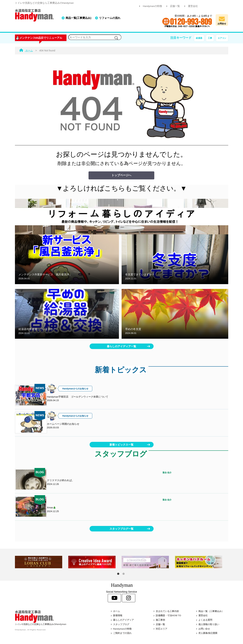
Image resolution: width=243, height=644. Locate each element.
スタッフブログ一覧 (121, 529)
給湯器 (199, 38)
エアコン (222, 38)
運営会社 (193, 6)
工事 (210, 38)
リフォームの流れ (110, 18)
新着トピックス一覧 (121, 445)
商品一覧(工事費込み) (78, 18)
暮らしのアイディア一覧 (121, 346)
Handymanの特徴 (152, 6)
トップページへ (121, 175)
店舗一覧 (175, 6)
